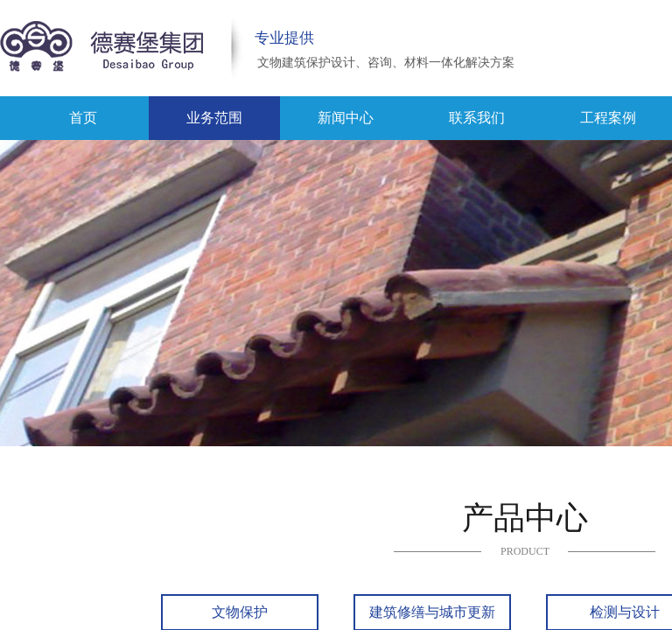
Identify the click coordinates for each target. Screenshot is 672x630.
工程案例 (608, 118)
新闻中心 (346, 118)
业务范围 (214, 118)
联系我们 (477, 118)
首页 (83, 118)
